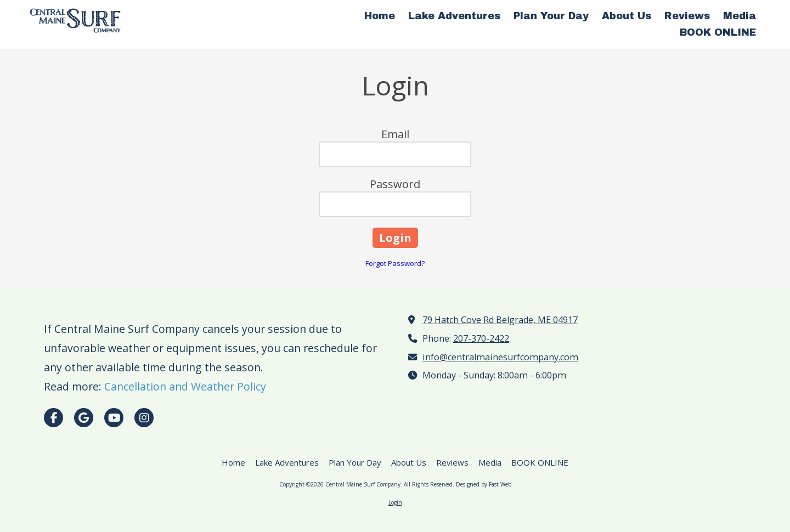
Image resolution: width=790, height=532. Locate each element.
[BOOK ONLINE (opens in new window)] (718, 33)
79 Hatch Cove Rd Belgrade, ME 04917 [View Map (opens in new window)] (500, 320)
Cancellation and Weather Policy (185, 386)
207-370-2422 (481, 338)
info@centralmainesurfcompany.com (500, 357)
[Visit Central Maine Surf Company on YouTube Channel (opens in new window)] (114, 418)
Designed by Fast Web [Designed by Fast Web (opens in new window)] (484, 484)
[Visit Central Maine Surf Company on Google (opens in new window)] (84, 418)
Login (395, 502)
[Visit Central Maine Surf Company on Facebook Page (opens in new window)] (53, 418)
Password (395, 184)
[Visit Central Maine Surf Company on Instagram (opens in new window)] (144, 418)
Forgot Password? (395, 263)
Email (395, 134)
